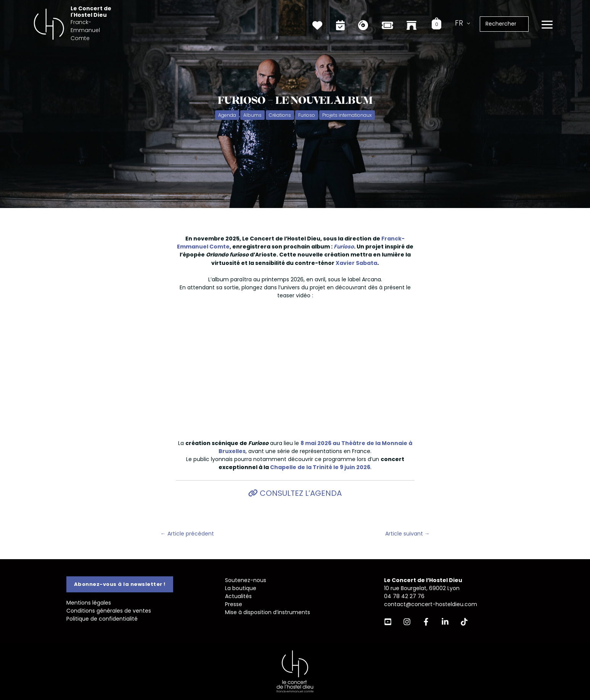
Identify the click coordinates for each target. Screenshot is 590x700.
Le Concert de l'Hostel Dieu (110, 18)
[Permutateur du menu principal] (547, 23)
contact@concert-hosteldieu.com (431, 604)
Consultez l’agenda (300, 493)
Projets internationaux (347, 115)
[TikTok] (464, 622)
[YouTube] (388, 622)
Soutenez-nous (246, 580)
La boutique (241, 588)
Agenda (227, 115)
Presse (234, 604)
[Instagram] (407, 622)
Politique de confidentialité (102, 619)
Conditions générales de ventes (109, 611)
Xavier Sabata (356, 263)
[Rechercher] (527, 23)
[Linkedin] (445, 622)
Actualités (238, 596)
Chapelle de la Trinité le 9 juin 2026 (320, 467)
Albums (252, 115)
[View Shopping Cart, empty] (441, 23)
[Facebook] (426, 622)
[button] (120, 584)
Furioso (307, 115)
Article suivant (408, 534)
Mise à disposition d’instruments (268, 612)
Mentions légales (89, 603)
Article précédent (187, 534)
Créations (280, 115)
